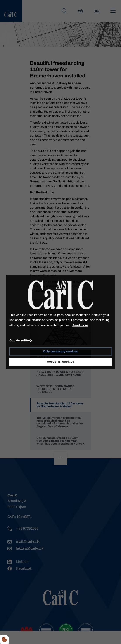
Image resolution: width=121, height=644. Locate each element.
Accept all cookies (60, 362)
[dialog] (61, 322)
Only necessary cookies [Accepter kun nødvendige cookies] (60, 351)
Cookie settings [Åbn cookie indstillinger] (21, 340)
